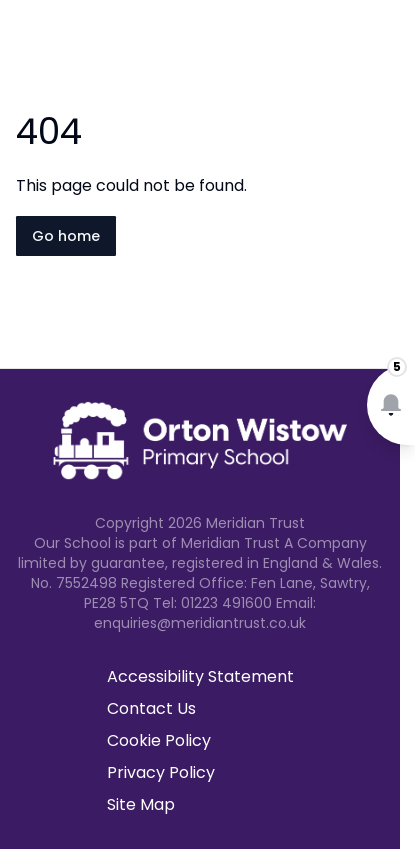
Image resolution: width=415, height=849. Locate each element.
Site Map (141, 804)
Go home (66, 236)
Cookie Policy (159, 740)
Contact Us (151, 708)
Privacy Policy (161, 772)
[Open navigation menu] (387, 48)
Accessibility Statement (200, 676)
